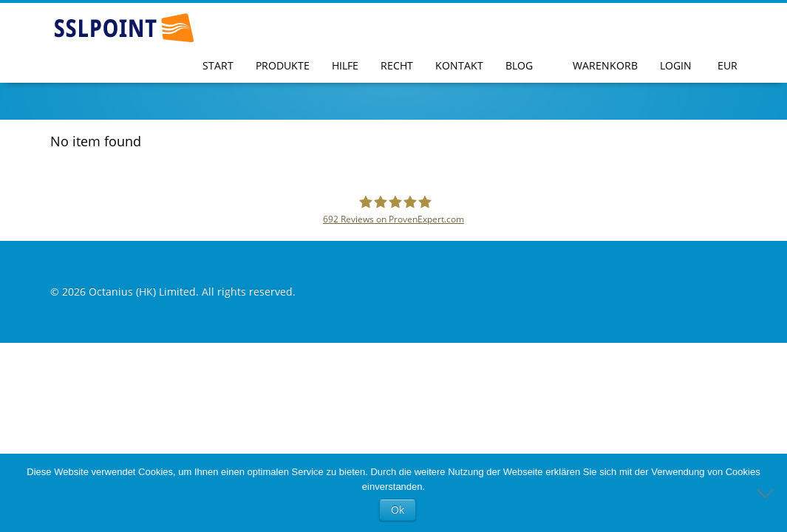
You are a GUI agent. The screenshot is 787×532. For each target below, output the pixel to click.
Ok (398, 509)
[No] (769, 493)
